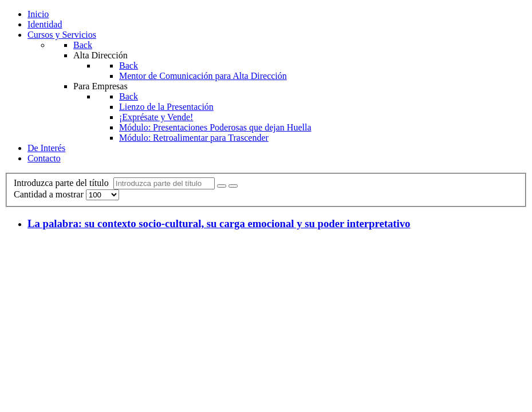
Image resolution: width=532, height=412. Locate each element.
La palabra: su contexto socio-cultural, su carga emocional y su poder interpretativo (219, 223)
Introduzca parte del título (64, 183)
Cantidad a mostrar (50, 194)
